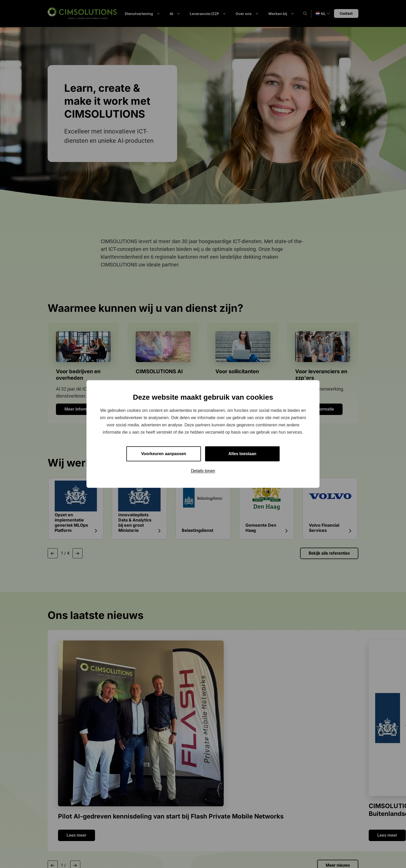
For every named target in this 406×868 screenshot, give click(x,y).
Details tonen (203, 471)
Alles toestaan (242, 454)
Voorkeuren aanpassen (164, 454)
